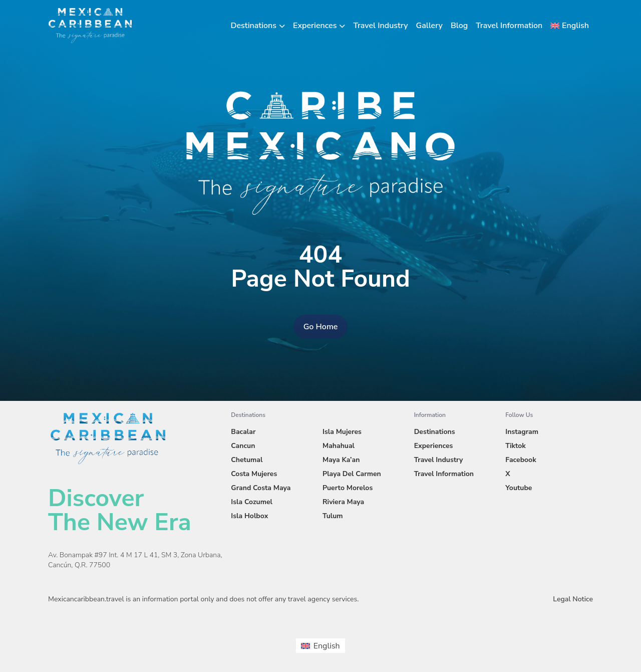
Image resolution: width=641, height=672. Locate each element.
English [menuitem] (327, 646)
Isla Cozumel (252, 502)
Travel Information (509, 26)
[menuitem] (570, 26)
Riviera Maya (343, 502)
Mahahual (339, 446)
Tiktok (515, 446)
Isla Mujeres (342, 432)
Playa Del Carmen (352, 474)
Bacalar (243, 432)
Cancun (243, 446)
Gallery (429, 26)
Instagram (522, 432)
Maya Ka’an (341, 460)
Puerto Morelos (348, 488)
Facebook (521, 460)
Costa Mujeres (254, 474)
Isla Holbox (249, 516)
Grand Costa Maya (261, 488)
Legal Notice (573, 599)
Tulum (333, 516)
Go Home (321, 327)
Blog (459, 26)
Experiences (315, 26)
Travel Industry (380, 26)
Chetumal (247, 460)
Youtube (519, 488)
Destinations (254, 26)
